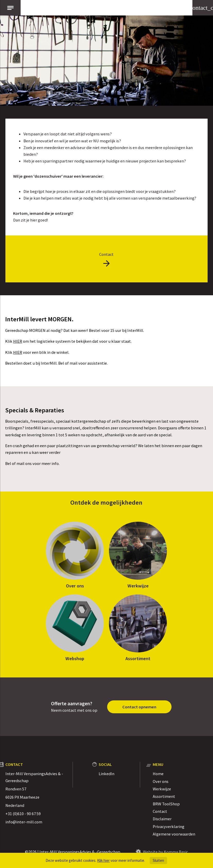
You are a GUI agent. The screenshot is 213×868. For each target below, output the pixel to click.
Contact (160, 811)
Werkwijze (138, 586)
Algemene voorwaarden (174, 834)
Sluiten (158, 860)
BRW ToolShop (166, 804)
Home (158, 774)
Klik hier (103, 860)
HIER (18, 341)
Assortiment (138, 658)
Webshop (75, 658)
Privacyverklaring (169, 826)
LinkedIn (106, 774)
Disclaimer (162, 819)
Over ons (75, 586)
